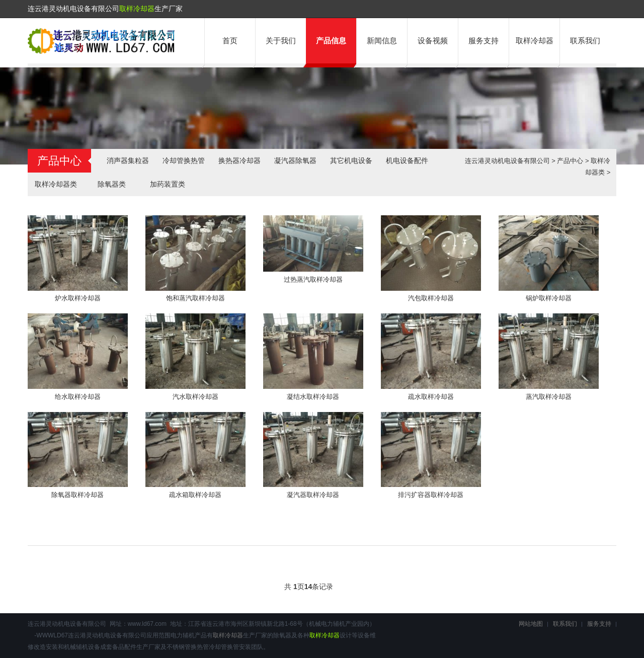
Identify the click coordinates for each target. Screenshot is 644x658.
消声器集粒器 (128, 160)
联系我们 (585, 40)
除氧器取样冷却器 (77, 495)
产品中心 (570, 161)
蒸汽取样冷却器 (549, 397)
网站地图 (531, 624)
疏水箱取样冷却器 (195, 495)
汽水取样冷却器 (195, 397)
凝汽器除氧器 (295, 160)
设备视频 (433, 40)
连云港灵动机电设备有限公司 (507, 161)
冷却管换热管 (184, 160)
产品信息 (331, 40)
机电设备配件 (407, 160)
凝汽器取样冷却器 (313, 495)
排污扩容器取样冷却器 (431, 495)
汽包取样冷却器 (431, 298)
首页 (230, 40)
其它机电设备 (351, 160)
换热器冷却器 (239, 160)
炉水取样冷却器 (78, 298)
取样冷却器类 (56, 184)
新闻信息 (382, 40)
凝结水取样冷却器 (313, 397)
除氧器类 (112, 184)
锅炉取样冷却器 (549, 298)
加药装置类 (168, 184)
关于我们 (281, 40)
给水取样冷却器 (78, 397)
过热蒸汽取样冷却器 (313, 279)
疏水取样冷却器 (431, 397)
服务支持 (484, 40)
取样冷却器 (137, 9)
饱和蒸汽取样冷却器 (195, 298)
